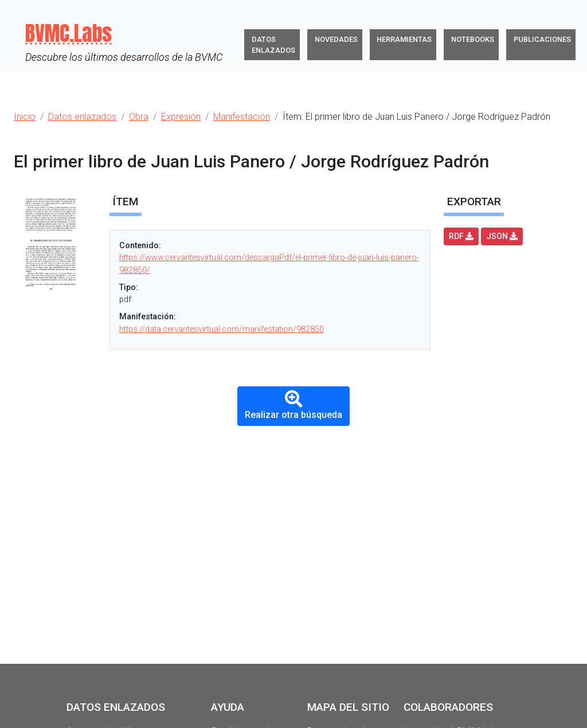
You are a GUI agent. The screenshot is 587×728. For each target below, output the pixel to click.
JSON (502, 236)
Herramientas (404, 39)
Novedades (336, 39)
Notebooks (473, 39)
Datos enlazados (273, 45)
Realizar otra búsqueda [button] (293, 405)
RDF (461, 236)
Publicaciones (542, 39)
